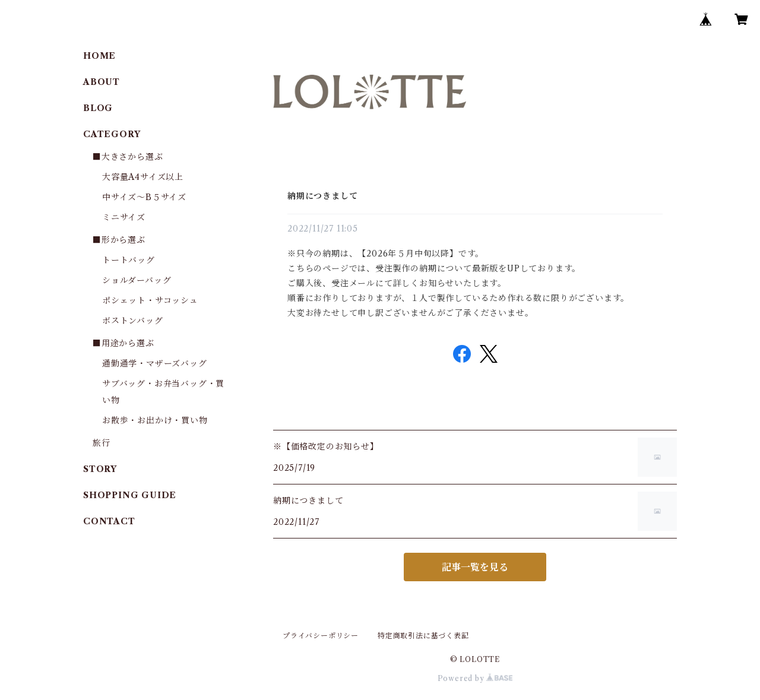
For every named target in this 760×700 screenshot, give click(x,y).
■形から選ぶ (119, 240)
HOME (99, 56)
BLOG (98, 108)
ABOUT (102, 82)
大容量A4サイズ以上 (143, 177)
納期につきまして (322, 196)
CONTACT (109, 521)
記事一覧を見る (475, 567)
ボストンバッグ (133, 321)
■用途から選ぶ (123, 343)
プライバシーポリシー (321, 636)
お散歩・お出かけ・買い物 (155, 420)
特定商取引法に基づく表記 (423, 636)
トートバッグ (129, 260)
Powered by (475, 678)
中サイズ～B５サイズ (144, 197)
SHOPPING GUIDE (130, 495)
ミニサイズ (124, 217)
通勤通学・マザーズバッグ (155, 363)
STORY (100, 469)
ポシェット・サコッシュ (150, 300)
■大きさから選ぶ (128, 157)
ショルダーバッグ (137, 280)
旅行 (102, 443)
